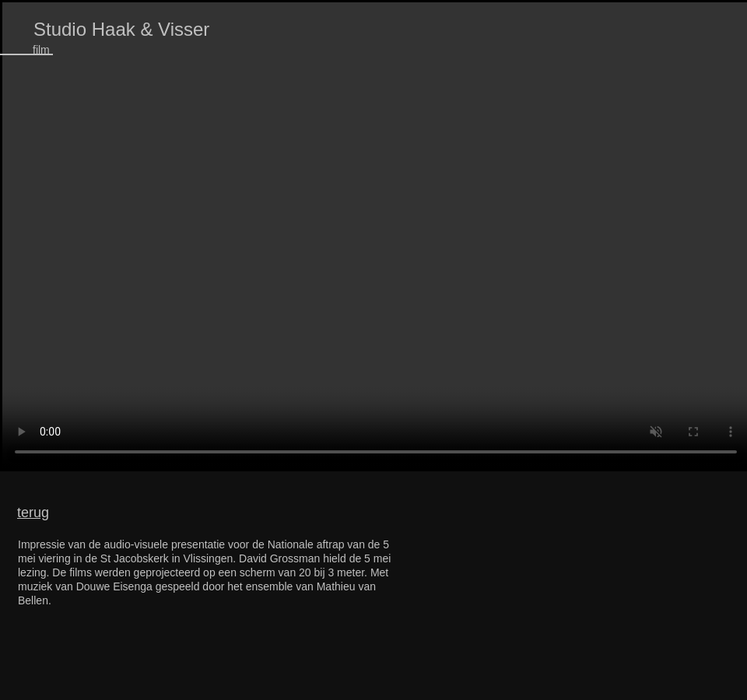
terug (33, 513)
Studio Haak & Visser (121, 29)
